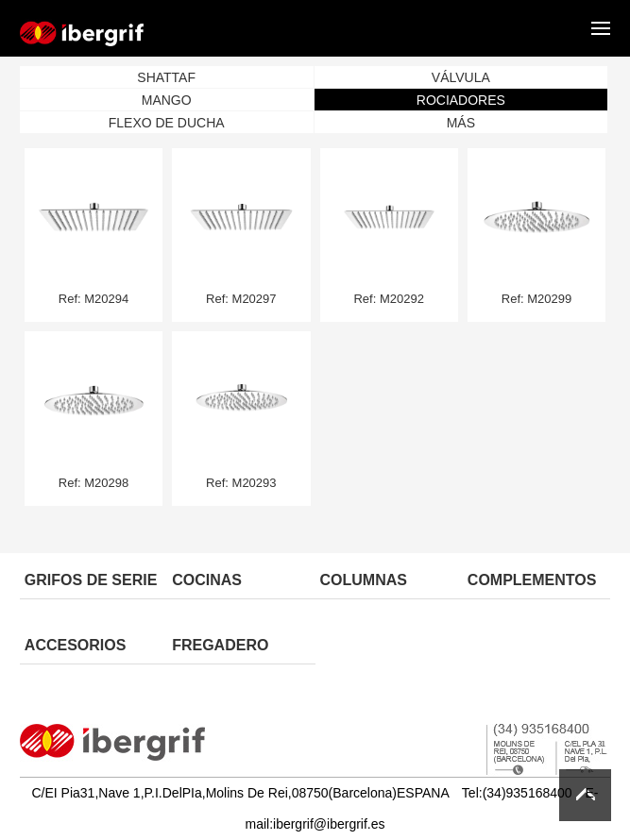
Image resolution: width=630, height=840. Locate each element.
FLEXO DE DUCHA (167, 123)
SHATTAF (166, 77)
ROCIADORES (461, 100)
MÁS (461, 123)
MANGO (167, 100)
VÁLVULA (461, 77)
